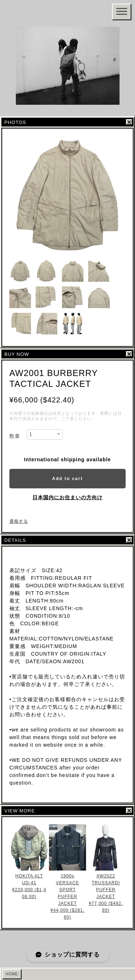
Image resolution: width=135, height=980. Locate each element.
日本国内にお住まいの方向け (67, 497)
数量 (15, 436)
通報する (19, 521)
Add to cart (67, 479)
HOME (12, 974)
